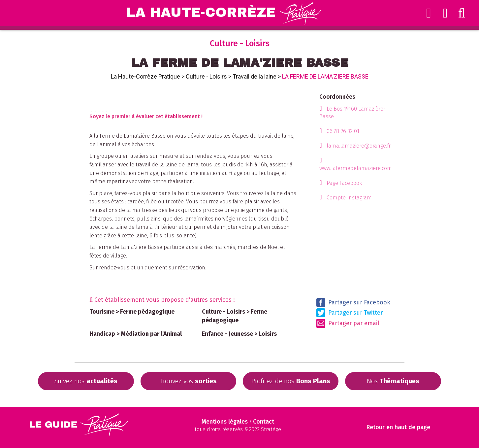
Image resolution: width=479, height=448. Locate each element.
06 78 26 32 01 (343, 131)
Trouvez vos (188, 381)
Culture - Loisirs (206, 76)
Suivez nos (86, 381)
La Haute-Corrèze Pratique (145, 76)
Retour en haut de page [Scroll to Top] (399, 427)
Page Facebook (344, 183)
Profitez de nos (291, 381)
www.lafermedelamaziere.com (356, 168)
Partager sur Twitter (350, 313)
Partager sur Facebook (353, 303)
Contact (264, 422)
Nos (393, 381)
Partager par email (348, 323)
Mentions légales (225, 422)
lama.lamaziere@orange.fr (359, 146)
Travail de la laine (255, 76)
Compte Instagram (349, 198)
